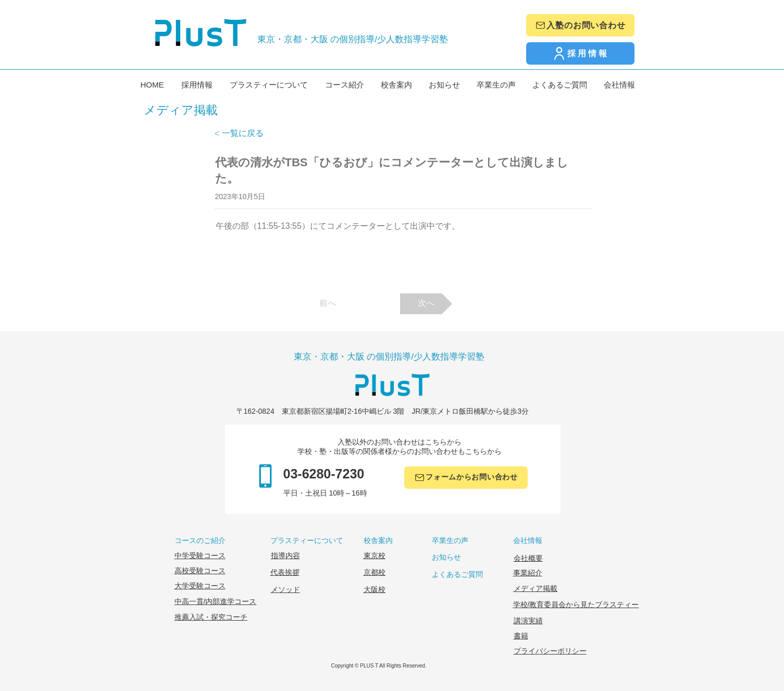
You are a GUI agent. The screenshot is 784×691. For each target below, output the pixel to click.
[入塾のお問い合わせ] (580, 25)
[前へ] (328, 304)
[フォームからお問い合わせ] (466, 478)
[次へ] (426, 304)
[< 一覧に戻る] (248, 133)
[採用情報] (580, 53)
